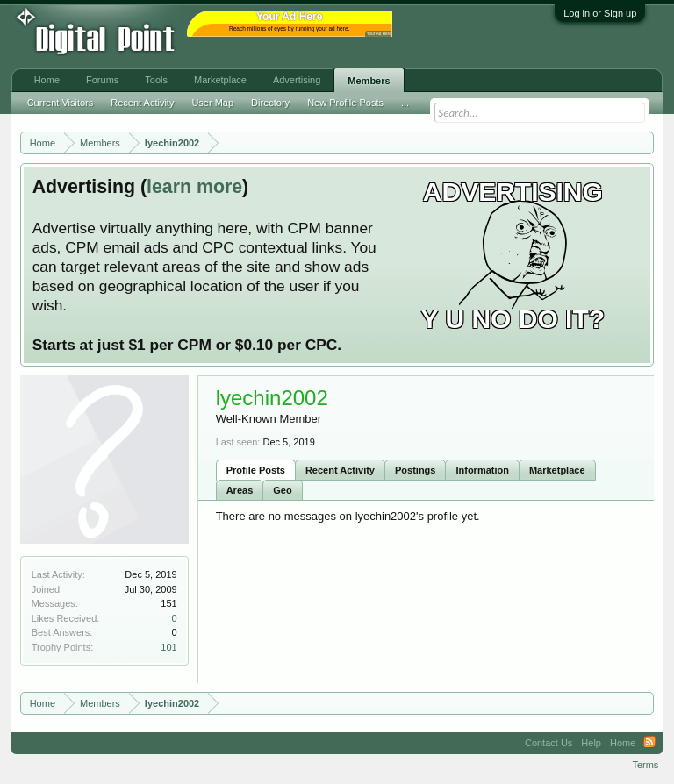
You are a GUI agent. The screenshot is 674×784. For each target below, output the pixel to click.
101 (168, 647)
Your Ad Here (379, 34)
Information (482, 470)
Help (591, 743)
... (405, 103)
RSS (649, 743)
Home (47, 80)
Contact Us (549, 743)
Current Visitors (61, 103)
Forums (102, 80)
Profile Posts (256, 470)
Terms (645, 765)
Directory (270, 103)
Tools (156, 80)
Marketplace (557, 470)
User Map (212, 103)
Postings (415, 470)
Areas (240, 490)
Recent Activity (340, 470)
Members (369, 81)
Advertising (297, 80)
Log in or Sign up (600, 13)
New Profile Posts (345, 103)
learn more (194, 187)
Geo (282, 490)
